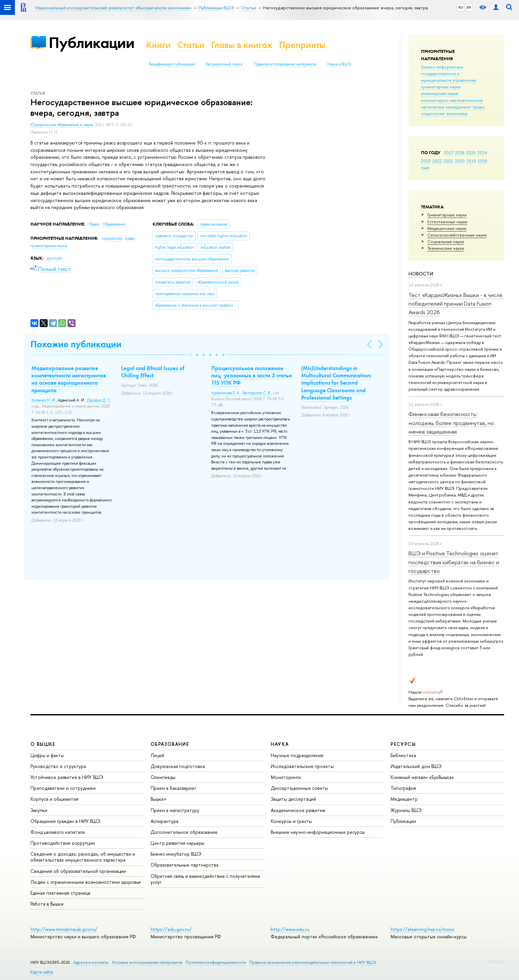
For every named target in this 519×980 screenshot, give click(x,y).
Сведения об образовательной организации (78, 871)
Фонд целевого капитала (58, 832)
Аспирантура (165, 821)
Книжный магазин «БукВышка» (422, 777)
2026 (460, 152)
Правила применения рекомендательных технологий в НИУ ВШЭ (313, 962)
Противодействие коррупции (63, 843)
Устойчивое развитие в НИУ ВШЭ (67, 777)
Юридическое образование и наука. (63, 125)
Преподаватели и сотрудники (63, 788)
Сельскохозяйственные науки (457, 235)
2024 (482, 152)
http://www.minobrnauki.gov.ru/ (64, 929)
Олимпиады (163, 777)
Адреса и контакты (91, 962)
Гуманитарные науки (447, 215)
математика (433, 107)
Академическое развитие (298, 810)
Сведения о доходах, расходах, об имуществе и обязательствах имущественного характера (83, 857)
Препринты (302, 45)
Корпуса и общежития (54, 799)
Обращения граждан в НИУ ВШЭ (65, 821)
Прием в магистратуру (175, 810)
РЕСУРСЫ (403, 744)
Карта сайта (42, 972)
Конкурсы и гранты (291, 821)
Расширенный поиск (224, 64)
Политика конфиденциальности (216, 962)
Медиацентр (404, 799)
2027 (449, 152)
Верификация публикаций (172, 64)
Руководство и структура (58, 766)
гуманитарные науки (441, 87)
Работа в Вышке (47, 904)
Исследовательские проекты (302, 766)
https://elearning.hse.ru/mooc (423, 929)
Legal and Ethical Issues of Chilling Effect (153, 372)
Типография (403, 788)
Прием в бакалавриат (174, 788)
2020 (460, 161)
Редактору (496, 961)
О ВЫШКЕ (43, 744)
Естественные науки (447, 222)
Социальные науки (446, 241)
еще (425, 167)
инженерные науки (440, 93)
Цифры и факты (47, 755)
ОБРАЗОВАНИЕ (170, 744)
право (479, 107)
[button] (190, 355)
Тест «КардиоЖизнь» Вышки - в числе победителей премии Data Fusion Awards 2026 (455, 304)
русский (54, 258)
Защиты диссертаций (293, 799)
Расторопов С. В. (257, 393)
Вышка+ (159, 799)
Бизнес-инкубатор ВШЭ (176, 854)
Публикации (92, 43)
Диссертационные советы (299, 788)
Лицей (157, 755)
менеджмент (458, 107)
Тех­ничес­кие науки (446, 248)
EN (469, 7)
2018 (482, 161)
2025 (471, 152)
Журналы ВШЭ (406, 810)
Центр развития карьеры (177, 843)
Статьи (191, 45)
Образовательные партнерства (185, 865)
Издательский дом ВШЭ (416, 766)
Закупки (39, 810)
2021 (448, 161)
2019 (471, 161)
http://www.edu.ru (290, 929)
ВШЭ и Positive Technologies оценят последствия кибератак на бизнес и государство (454, 562)
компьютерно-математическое (452, 100)
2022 (437, 161)
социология (433, 113)
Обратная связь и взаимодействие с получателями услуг (205, 879)
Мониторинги (286, 777)
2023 (426, 161)
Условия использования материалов (147, 962)
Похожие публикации (76, 344)
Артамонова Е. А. (226, 393)
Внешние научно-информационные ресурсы (318, 832)
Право (94, 224)
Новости (421, 274)
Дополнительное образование (184, 832)
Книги (158, 45)
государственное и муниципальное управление (449, 77)
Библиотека (403, 755)
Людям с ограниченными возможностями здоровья (86, 882)
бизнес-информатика (442, 67)
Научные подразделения (297, 755)
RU (461, 7)
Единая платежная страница (60, 893)
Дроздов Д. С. (99, 400)
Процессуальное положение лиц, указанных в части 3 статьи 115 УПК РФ (252, 375)
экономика (457, 113)
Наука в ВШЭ (339, 64)
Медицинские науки (447, 228)
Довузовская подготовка (178, 766)
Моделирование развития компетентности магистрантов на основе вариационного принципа (69, 379)
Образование (114, 224)
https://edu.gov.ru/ (171, 929)
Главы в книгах (242, 45)
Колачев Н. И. (44, 400)
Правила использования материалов (285, 64)
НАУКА (280, 744)
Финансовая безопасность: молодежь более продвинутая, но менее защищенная (451, 423)
